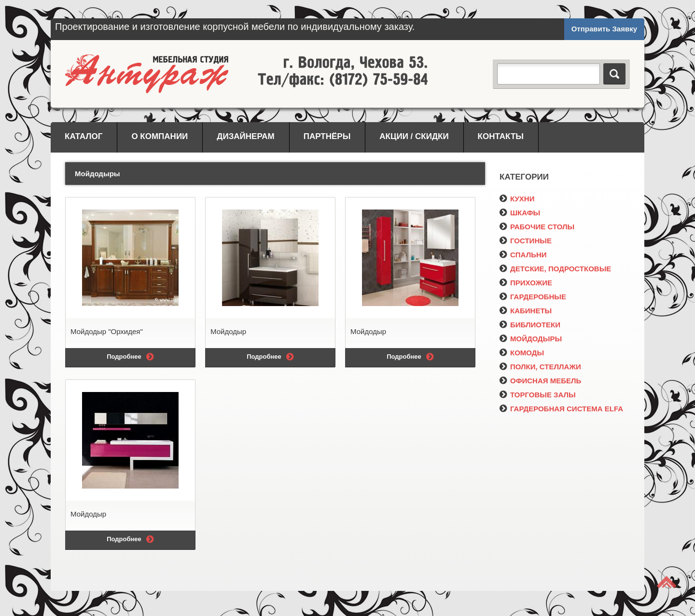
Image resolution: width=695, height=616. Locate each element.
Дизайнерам (245, 136)
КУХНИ (517, 199)
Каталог (83, 136)
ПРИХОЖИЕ (526, 283)
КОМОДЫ (522, 353)
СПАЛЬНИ (523, 255)
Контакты (501, 136)
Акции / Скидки (414, 136)
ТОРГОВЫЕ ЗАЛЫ (538, 395)
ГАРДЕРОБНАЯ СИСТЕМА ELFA (561, 409)
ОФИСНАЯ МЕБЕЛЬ (540, 381)
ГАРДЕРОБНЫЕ (533, 297)
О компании (160, 136)
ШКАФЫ (520, 213)
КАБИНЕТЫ (526, 311)
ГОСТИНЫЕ (526, 241)
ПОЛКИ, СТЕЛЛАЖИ (540, 367)
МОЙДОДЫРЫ (531, 339)
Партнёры (327, 136)
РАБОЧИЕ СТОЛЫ (537, 227)
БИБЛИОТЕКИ (530, 325)
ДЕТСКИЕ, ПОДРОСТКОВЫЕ (555, 269)
